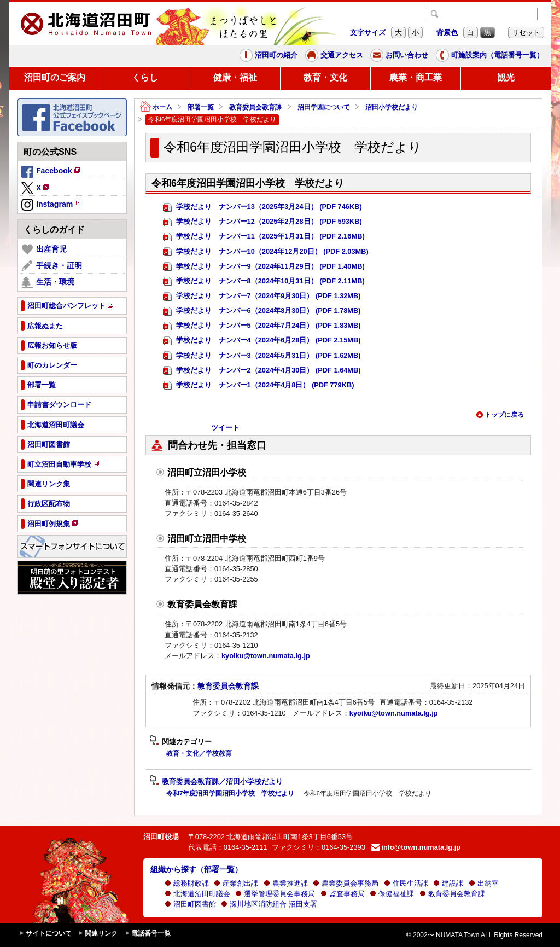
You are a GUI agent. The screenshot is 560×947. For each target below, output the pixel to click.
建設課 (448, 883)
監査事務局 (343, 894)
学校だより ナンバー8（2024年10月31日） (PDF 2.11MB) (264, 281)
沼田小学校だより (392, 107)
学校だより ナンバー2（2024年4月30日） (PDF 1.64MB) (262, 371)
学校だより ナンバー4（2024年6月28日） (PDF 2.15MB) (262, 341)
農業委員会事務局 (346, 883)
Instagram (52, 205)
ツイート (225, 428)
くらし (145, 77)
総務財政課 (187, 883)
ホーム (156, 108)
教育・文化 (325, 77)
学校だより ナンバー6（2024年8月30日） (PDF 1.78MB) (262, 311)
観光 (506, 77)
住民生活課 (406, 883)
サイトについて (45, 934)
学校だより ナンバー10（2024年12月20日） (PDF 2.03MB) (266, 252)
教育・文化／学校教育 (199, 753)
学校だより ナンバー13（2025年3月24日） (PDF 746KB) (262, 207)
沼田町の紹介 (269, 55)
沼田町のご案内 (55, 77)
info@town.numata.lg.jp (416, 847)
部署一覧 (201, 107)
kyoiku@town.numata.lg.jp (266, 656)
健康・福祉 (235, 77)
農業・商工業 (416, 77)
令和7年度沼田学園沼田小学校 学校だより (230, 793)
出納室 (484, 883)
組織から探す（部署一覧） (196, 869)
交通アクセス (334, 55)
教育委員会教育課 (255, 107)
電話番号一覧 (148, 934)
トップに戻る (500, 415)
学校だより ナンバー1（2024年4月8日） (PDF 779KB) (258, 385)
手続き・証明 (52, 266)
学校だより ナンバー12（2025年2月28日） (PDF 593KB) (262, 222)
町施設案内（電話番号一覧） (490, 55)
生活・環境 (48, 282)
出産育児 (44, 249)
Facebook (51, 172)
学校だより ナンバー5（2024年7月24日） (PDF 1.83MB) (262, 326)
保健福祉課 (392, 894)
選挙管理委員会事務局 (275, 894)
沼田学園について (324, 107)
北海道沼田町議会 (197, 894)
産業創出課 (236, 883)
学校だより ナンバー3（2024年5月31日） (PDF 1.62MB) (262, 356)
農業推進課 (286, 883)
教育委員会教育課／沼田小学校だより (216, 782)
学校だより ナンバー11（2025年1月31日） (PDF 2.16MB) (264, 237)
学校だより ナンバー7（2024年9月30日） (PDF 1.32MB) (262, 296)
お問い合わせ (399, 55)
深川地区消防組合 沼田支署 (269, 904)
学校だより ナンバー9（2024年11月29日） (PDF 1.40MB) (264, 267)
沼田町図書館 (190, 904)
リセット (526, 33)
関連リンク (98, 934)
